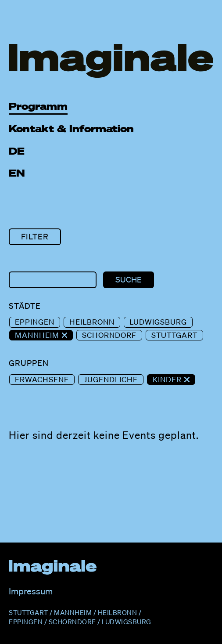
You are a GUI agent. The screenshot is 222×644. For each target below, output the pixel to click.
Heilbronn (92, 322)
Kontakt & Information (71, 128)
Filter (35, 236)
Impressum (31, 591)
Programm (38, 106)
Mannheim (38, 335)
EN (17, 173)
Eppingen (35, 322)
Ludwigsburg (158, 322)
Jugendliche (111, 379)
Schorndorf (109, 335)
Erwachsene (42, 379)
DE (17, 151)
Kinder (168, 379)
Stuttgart (174, 335)
